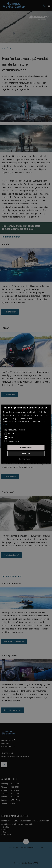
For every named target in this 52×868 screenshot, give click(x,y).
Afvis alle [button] (26, 453)
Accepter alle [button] (26, 447)
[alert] (26, 434)
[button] (26, 459)
